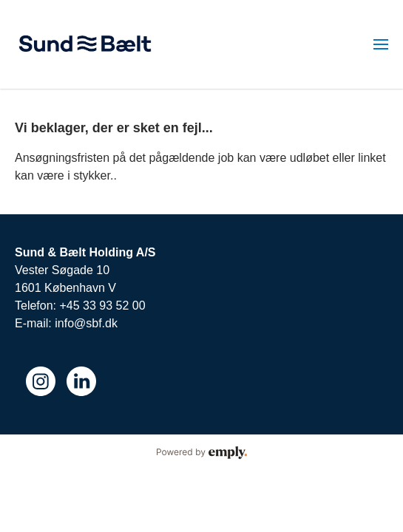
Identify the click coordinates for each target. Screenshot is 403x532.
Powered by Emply (201, 453)
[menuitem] (381, 44)
